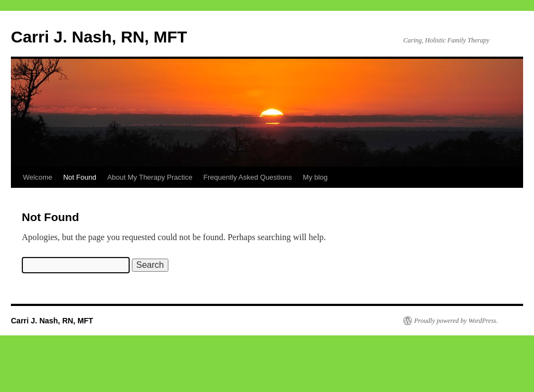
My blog (315, 177)
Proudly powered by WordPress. (456, 321)
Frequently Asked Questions (248, 177)
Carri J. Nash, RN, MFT (99, 37)
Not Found (80, 177)
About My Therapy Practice (150, 177)
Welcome (38, 177)
